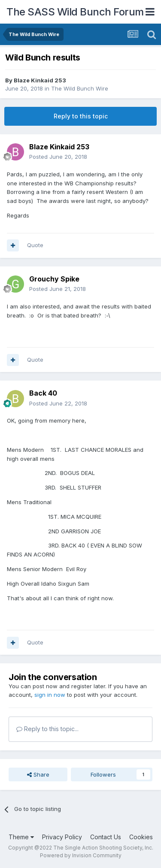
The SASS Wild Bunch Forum (75, 12)
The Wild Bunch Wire (80, 88)
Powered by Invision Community (81, 855)
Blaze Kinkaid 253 (40, 80)
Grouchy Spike (54, 279)
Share (38, 774)
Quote (35, 245)
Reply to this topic (81, 116)
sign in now (50, 695)
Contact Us (106, 837)
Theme (21, 837)
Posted (58, 157)
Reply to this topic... (47, 729)
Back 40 (43, 393)
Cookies (141, 837)
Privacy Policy (62, 837)
